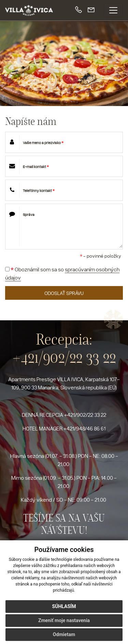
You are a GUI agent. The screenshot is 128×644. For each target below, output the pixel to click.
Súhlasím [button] (64, 606)
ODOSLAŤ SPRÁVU (64, 293)
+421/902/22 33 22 (64, 357)
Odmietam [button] (64, 634)
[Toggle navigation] (113, 10)
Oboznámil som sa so (62, 274)
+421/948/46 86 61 (84, 428)
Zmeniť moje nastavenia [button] (64, 620)
